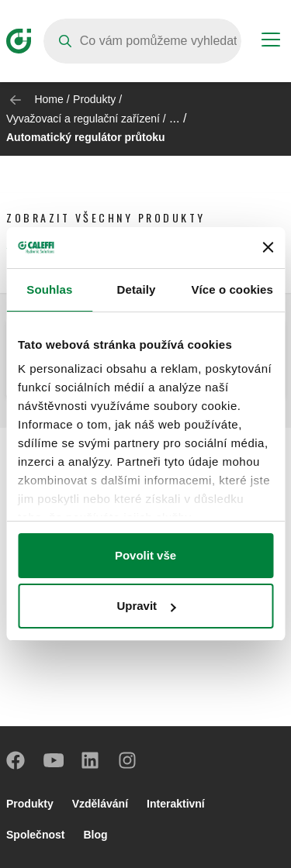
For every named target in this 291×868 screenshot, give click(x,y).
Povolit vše (145, 555)
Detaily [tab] (137, 289)
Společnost (35, 835)
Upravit (146, 606)
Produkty (94, 99)
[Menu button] (271, 42)
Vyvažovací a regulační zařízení (83, 119)
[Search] (142, 41)
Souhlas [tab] (49, 289)
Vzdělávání (100, 804)
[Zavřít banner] (268, 247)
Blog (95, 835)
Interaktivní (176, 804)
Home (48, 99)
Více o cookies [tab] (232, 289)
